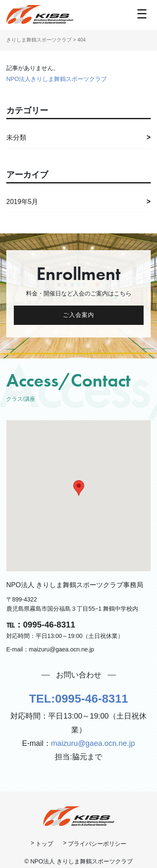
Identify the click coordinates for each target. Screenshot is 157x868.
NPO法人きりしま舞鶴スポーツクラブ (57, 79)
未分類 (16, 137)
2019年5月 (22, 202)
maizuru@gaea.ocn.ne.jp (93, 743)
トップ (44, 844)
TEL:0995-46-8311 (78, 699)
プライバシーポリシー (97, 844)
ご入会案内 (79, 315)
